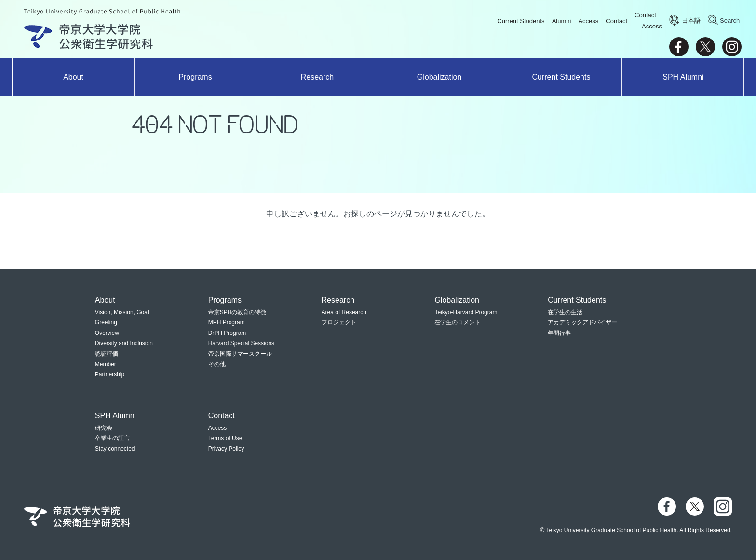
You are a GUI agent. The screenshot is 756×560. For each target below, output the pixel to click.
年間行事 (559, 333)
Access (588, 21)
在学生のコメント (458, 322)
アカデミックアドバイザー (582, 322)
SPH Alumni (683, 77)
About (73, 77)
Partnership (110, 374)
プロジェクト (339, 322)
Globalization (439, 77)
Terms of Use (225, 438)
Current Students (521, 21)
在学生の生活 (565, 312)
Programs (195, 77)
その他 (217, 364)
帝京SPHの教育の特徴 (237, 312)
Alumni (562, 21)
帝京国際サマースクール (240, 354)
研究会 (104, 428)
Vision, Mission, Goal (122, 312)
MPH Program (227, 322)
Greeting (106, 322)
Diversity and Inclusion (124, 343)
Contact (616, 21)
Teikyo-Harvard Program (466, 312)
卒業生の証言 (112, 438)
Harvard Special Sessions (241, 343)
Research (317, 77)
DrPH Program (227, 333)
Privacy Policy (226, 449)
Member (106, 364)
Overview (107, 333)
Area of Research (344, 312)
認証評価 (107, 354)
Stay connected (115, 449)
